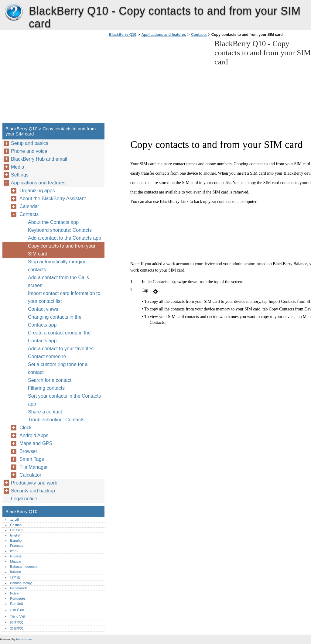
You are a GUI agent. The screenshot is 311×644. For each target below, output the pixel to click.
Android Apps (34, 435)
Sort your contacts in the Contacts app (64, 400)
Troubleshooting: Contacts (56, 420)
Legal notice (24, 499)
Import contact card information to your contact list (64, 297)
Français (17, 546)
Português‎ (18, 598)
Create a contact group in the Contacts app (59, 337)
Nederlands (19, 588)
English (16, 535)
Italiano (15, 572)
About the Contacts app (53, 222)
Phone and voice (29, 151)
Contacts (199, 35)
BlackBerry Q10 (14, 12)
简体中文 (17, 622)
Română (16, 604)
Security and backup (33, 491)
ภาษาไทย (17, 610)
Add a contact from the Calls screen (58, 281)
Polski (15, 593)
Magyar (16, 561)
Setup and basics (30, 143)
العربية (14, 519)
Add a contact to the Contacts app (65, 238)
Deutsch (16, 530)
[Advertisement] (159, 82)
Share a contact (45, 412)
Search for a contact (50, 380)
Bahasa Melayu (22, 583)
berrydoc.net (24, 639)
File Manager (34, 467)
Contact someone (47, 356)
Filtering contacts (46, 388)
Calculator (30, 475)
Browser (28, 451)
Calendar (29, 206)
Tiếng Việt (17, 616)
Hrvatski (16, 556)
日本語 (15, 577)
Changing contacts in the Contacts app (55, 321)
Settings (20, 175)
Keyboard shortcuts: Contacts (60, 230)
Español (16, 540)
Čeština (16, 525)
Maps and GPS (36, 443)
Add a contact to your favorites (61, 349)
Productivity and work (34, 483)
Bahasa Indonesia (24, 567)
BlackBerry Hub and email (39, 159)
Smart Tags (32, 459)
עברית (14, 551)
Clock (26, 428)
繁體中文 (17, 628)
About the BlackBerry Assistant (53, 199)
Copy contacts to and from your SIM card (62, 250)
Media (18, 167)
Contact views (43, 309)
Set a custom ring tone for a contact (58, 368)
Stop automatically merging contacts (57, 266)
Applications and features (164, 35)
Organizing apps (37, 191)
